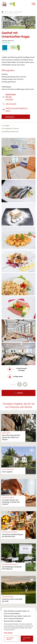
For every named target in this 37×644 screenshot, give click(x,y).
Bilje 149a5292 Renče (11, 97)
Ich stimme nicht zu (10, 639)
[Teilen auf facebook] (20, 384)
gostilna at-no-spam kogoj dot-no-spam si (17, 109)
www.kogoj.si (10, 117)
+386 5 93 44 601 (11, 104)
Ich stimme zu (27, 639)
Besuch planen (9, 12)
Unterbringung (18, 12)
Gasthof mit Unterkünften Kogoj (10, 14)
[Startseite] (4, 4)
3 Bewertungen (6, 43)
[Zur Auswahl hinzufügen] (19, 369)
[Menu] (33, 4)
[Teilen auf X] (25, 384)
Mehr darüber (8, 633)
